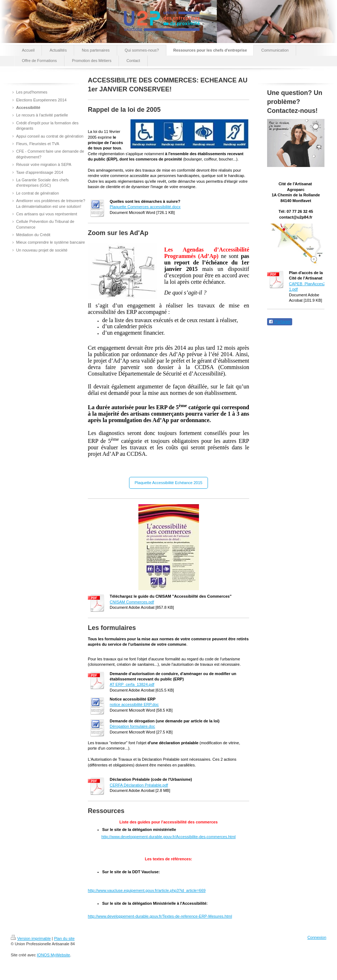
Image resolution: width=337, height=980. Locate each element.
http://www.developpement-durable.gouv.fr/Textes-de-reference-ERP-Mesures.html (160, 916)
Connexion (317, 937)
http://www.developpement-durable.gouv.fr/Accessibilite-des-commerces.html (169, 837)
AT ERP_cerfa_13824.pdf (132, 684)
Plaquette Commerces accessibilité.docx (145, 207)
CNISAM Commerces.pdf (132, 602)
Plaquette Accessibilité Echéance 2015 (169, 483)
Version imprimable (31, 938)
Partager (280, 322)
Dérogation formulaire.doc (132, 726)
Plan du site (64, 938)
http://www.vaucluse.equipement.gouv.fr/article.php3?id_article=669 (147, 890)
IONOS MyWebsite (54, 955)
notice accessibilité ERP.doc (134, 704)
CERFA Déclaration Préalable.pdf (139, 785)
